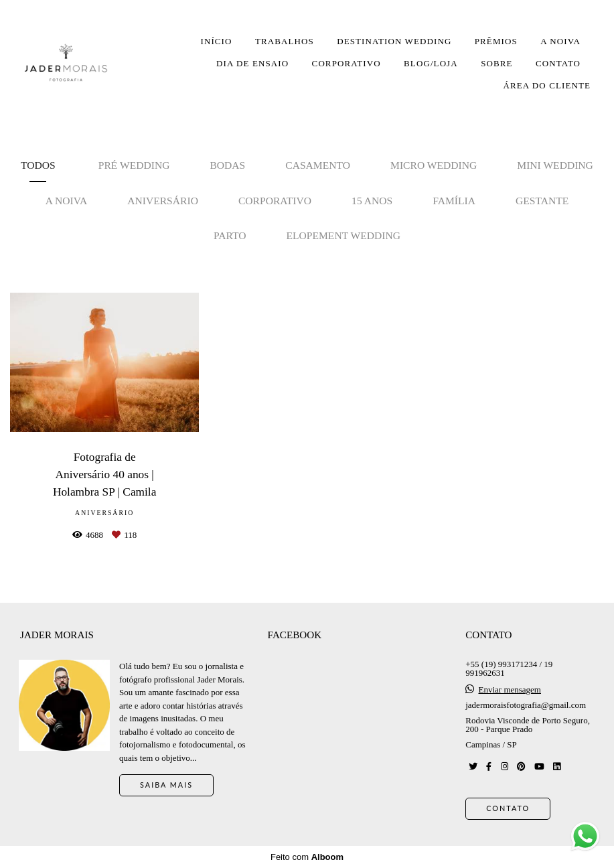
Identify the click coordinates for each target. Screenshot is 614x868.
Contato (508, 808)
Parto (230, 235)
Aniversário (163, 201)
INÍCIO (216, 41)
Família (454, 201)
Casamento (318, 165)
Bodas (227, 165)
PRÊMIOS (496, 41)
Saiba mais (166, 785)
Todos (38, 165)
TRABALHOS (285, 41)
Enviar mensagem (510, 690)
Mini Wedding (555, 165)
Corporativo (275, 201)
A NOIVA (560, 41)
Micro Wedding (434, 165)
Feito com (307, 857)
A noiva (67, 201)
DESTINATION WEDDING (394, 41)
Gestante (542, 201)
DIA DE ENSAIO (252, 63)
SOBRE (496, 63)
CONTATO (558, 63)
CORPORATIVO (347, 63)
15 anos (372, 201)
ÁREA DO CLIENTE (547, 85)
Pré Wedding (134, 165)
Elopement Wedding (343, 235)
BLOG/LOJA (431, 63)
